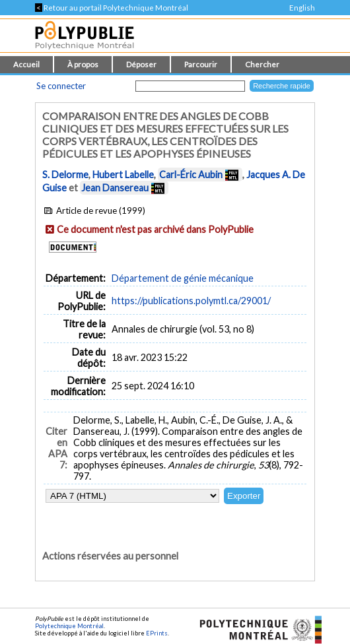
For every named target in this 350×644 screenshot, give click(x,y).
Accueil (26, 64)
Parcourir (201, 64)
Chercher (262, 64)
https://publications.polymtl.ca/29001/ (191, 301)
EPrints (157, 633)
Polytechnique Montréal (69, 626)
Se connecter (61, 86)
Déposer (141, 64)
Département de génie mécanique (183, 278)
